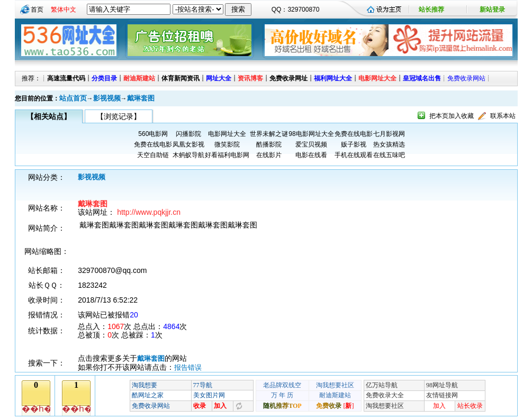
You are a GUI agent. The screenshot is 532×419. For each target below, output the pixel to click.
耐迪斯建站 (139, 78)
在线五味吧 (389, 155)
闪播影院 (188, 134)
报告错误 (188, 367)
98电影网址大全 (311, 134)
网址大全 (219, 78)
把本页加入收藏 (452, 116)
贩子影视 (354, 144)
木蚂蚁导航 (188, 155)
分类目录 (104, 78)
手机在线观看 (354, 155)
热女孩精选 (389, 144)
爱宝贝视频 (311, 144)
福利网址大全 (333, 78)
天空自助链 (153, 155)
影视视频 (107, 98)
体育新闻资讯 (181, 78)
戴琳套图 (141, 98)
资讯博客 (250, 78)
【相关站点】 (49, 116)
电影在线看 (311, 155)
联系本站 (503, 116)
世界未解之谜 (269, 134)
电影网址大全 (377, 78)
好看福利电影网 (227, 155)
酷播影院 (269, 144)
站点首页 (73, 98)
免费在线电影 (354, 134)
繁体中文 (64, 10)
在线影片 (269, 155)
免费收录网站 (466, 78)
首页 (37, 10)
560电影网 (153, 134)
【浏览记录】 (119, 116)
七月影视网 (389, 134)
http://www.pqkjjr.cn (149, 212)
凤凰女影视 (188, 144)
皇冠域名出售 (422, 78)
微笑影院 (227, 144)
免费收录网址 (288, 78)
